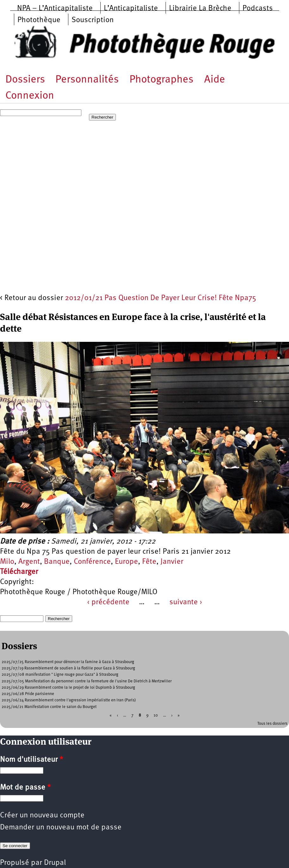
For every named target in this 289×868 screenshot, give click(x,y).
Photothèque (39, 20)
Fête (149, 562)
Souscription (93, 20)
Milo (7, 562)
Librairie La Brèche (200, 9)
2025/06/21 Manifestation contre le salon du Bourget (49, 707)
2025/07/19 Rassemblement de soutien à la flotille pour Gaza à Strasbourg (68, 668)
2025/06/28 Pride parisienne (28, 694)
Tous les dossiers (272, 724)
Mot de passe (25, 788)
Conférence (92, 562)
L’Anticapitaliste (131, 9)
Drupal (55, 863)
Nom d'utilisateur (31, 760)
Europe (126, 562)
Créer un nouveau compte (42, 816)
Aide (215, 80)
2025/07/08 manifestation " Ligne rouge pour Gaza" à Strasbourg (60, 675)
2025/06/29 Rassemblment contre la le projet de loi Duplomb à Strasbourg (68, 688)
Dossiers (25, 80)
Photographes (161, 80)
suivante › (186, 602)
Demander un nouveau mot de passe (61, 828)
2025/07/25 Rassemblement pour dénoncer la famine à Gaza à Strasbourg (68, 662)
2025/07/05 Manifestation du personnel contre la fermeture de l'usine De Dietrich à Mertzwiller (87, 681)
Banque (57, 562)
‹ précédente (108, 602)
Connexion (30, 96)
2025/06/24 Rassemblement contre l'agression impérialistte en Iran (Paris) (69, 700)
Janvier (172, 562)
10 (156, 715)
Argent (29, 562)
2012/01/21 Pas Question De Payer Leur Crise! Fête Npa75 (160, 298)
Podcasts (258, 9)
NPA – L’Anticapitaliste (55, 9)
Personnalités (87, 80)
